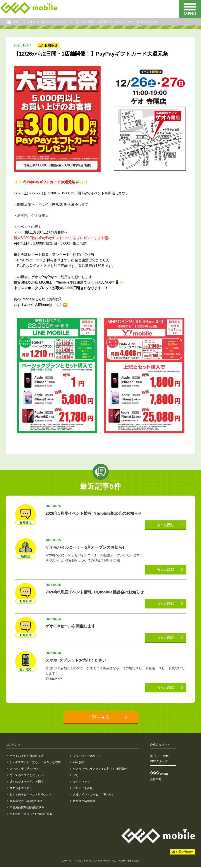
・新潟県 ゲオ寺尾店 (31, 215)
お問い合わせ (184, 853)
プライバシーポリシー (87, 757)
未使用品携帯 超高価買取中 (27, 808)
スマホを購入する (21, 789)
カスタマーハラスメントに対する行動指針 (100, 770)
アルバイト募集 (83, 789)
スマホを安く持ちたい (24, 770)
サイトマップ (81, 782)
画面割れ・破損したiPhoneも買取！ (32, 815)
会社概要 (156, 780)
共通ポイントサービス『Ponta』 (94, 795)
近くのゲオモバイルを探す (27, 782)
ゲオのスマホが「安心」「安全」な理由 (35, 763)
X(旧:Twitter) (163, 757)
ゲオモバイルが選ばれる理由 (28, 757)
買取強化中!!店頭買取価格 (26, 802)
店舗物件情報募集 (84, 802)
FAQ (76, 776)
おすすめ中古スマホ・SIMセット (31, 795)
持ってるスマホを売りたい (27, 776)
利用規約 (79, 763)
